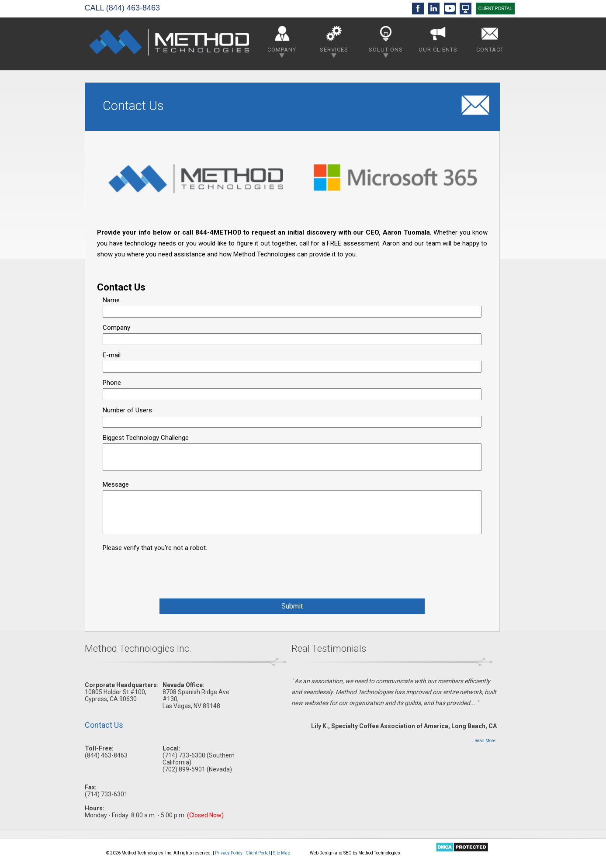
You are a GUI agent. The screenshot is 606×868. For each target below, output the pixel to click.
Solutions (386, 40)
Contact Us (104, 725)
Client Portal (258, 853)
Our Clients (438, 37)
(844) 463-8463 (133, 8)
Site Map (282, 853)
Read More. (486, 741)
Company (282, 40)
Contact (490, 37)
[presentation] (169, 571)
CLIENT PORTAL (495, 9)
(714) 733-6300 (184, 755)
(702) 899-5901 (184, 769)
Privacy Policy (229, 853)
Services (334, 40)
